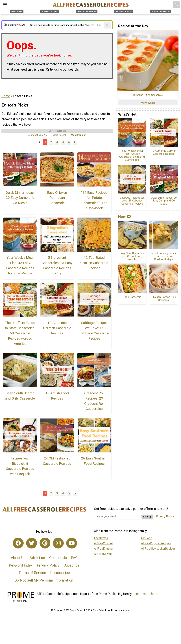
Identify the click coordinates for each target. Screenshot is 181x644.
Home (6, 96)
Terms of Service (32, 573)
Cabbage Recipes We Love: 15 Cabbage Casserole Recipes (94, 330)
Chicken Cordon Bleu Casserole (164, 299)
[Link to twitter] (32, 543)
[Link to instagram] (58, 543)
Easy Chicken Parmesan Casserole (57, 198)
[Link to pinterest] (45, 543)
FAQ (74, 558)
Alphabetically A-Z (38, 135)
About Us (18, 558)
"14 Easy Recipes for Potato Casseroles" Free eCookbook (94, 200)
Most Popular (78, 135)
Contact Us (58, 558)
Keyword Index (21, 565)
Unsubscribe (60, 573)
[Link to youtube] (72, 543)
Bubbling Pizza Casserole (148, 95)
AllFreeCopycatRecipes (156, 543)
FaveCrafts (101, 538)
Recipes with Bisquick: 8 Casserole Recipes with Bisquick (20, 466)
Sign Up (147, 517)
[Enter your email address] (118, 516)
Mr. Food (147, 538)
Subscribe (72, 565)
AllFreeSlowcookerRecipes (158, 549)
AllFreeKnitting (103, 549)
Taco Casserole (132, 297)
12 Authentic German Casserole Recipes (57, 328)
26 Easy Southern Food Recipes (94, 461)
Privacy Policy (48, 565)
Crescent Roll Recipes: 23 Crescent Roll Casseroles (94, 401)
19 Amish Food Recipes (57, 396)
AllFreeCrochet (103, 543)
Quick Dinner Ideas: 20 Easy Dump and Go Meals (20, 198)
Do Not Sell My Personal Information (44, 580)
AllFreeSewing (103, 554)
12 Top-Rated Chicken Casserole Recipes (94, 263)
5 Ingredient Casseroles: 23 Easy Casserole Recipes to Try (57, 265)
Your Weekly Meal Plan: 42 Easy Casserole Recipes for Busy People (20, 265)
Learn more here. (146, 594)
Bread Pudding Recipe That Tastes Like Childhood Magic (164, 256)
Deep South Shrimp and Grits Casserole (20, 396)
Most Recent (59, 135)
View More (148, 103)
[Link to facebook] (18, 543)
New (125, 217)
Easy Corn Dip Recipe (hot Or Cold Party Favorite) (132, 256)
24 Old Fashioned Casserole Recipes (57, 461)
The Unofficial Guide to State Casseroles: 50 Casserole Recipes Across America (20, 333)
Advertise (37, 558)
